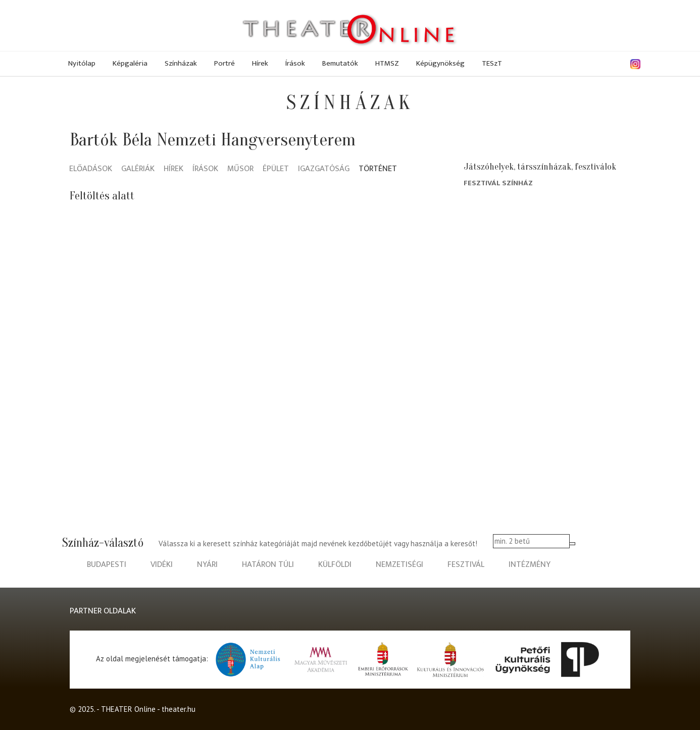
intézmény (530, 565)
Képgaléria (130, 63)
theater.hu (179, 709)
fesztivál (466, 565)
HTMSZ (387, 63)
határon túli (268, 565)
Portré (224, 63)
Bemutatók (340, 63)
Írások (295, 63)
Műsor (240, 169)
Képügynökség (440, 63)
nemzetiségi (399, 565)
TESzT (492, 63)
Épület (276, 169)
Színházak (181, 63)
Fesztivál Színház (498, 183)
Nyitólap (82, 63)
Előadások (91, 169)
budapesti (107, 565)
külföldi (335, 565)
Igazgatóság (324, 169)
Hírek (260, 63)
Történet (378, 169)
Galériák (138, 169)
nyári (207, 565)
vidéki (162, 565)
